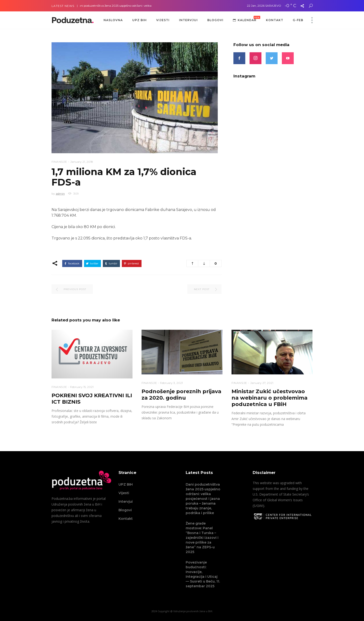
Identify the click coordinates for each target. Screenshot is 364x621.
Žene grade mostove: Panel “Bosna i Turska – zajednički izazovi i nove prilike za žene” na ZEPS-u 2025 (202, 538)
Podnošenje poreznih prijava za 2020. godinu (181, 395)
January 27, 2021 (262, 383)
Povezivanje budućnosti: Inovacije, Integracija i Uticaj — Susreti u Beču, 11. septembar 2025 (203, 574)
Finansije (59, 162)
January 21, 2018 (82, 162)
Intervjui (126, 502)
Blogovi (125, 510)
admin (60, 193)
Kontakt (126, 519)
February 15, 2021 (82, 387)
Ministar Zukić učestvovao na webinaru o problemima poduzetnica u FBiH (269, 398)
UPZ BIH (126, 484)
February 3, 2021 (171, 383)
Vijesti (124, 493)
